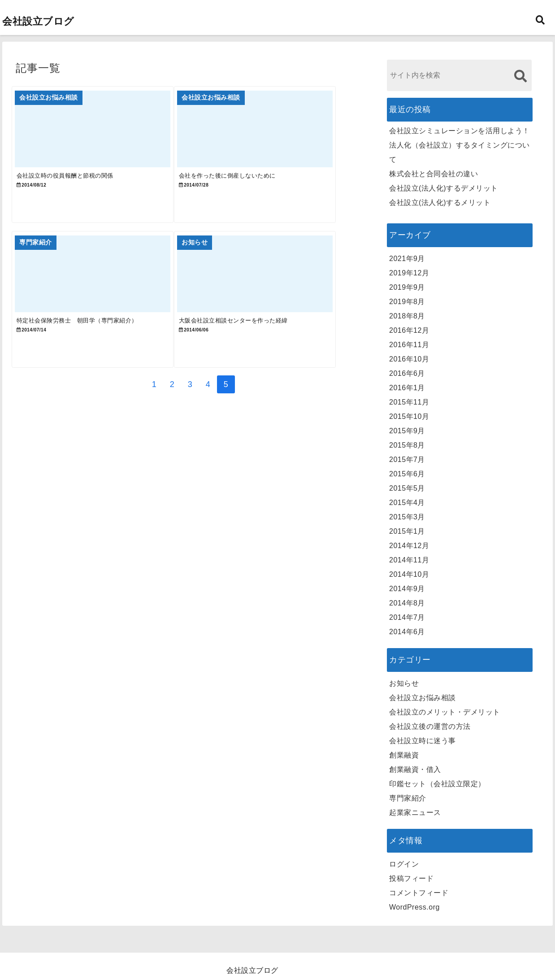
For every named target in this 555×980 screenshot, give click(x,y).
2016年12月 (409, 330)
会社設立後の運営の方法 (430, 726)
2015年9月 (407, 431)
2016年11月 (409, 345)
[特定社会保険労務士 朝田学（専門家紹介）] (100, 295)
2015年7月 (407, 460)
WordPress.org (414, 907)
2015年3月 (407, 517)
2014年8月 (407, 603)
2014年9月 (407, 589)
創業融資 (404, 755)
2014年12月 (409, 546)
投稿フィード (411, 878)
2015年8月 (407, 445)
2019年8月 (407, 302)
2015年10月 (409, 416)
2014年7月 (407, 617)
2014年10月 (409, 574)
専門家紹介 (408, 798)
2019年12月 (409, 273)
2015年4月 (407, 503)
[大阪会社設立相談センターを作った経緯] (277, 295)
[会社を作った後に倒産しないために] (277, 134)
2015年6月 (407, 474)
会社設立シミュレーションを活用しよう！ (460, 131)
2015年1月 (407, 531)
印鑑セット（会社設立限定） (437, 784)
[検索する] (520, 76)
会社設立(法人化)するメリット (440, 203)
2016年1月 (407, 388)
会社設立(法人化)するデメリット (444, 188)
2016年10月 (409, 359)
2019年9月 (407, 287)
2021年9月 (407, 259)
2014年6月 (407, 632)
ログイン (404, 864)
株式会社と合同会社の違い (434, 174)
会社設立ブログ (38, 21)
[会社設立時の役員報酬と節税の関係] (100, 134)
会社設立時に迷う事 (423, 741)
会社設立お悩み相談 (423, 698)
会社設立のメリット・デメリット (445, 712)
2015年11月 (409, 402)
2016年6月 (407, 373)
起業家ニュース (415, 812)
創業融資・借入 (415, 769)
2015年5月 (407, 488)
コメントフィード (419, 893)
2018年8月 (407, 316)
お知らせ (404, 683)
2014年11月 (409, 560)
